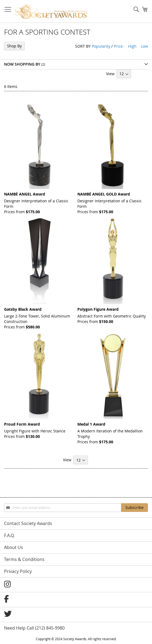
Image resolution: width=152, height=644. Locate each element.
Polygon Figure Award (98, 309)
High (132, 46)
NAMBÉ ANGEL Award (25, 194)
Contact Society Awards (28, 523)
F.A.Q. (9, 535)
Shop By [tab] (14, 46)
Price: (119, 46)
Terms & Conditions (24, 559)
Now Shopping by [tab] (22, 64)
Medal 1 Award (91, 424)
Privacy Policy (18, 571)
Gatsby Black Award (23, 309)
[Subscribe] (134, 508)
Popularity (101, 46)
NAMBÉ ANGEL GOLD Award (104, 194)
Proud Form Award (22, 424)
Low (144, 46)
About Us (14, 547)
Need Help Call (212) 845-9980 (34, 628)
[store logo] (51, 11)
